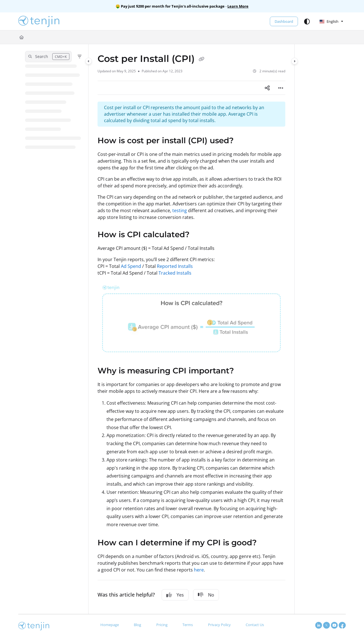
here (199, 570)
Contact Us (255, 625)
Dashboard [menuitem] (284, 21)
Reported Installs (175, 266)
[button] (39, 21)
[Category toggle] (89, 61)
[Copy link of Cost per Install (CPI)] (202, 59)
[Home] (22, 37)
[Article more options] (281, 88)
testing (180, 210)
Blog (137, 625)
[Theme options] (307, 21)
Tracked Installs (175, 273)
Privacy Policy (219, 625)
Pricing (162, 625)
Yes (175, 595)
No (206, 595)
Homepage (110, 625)
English (329, 21)
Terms (188, 625)
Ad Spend (131, 266)
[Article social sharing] (267, 88)
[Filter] (80, 57)
